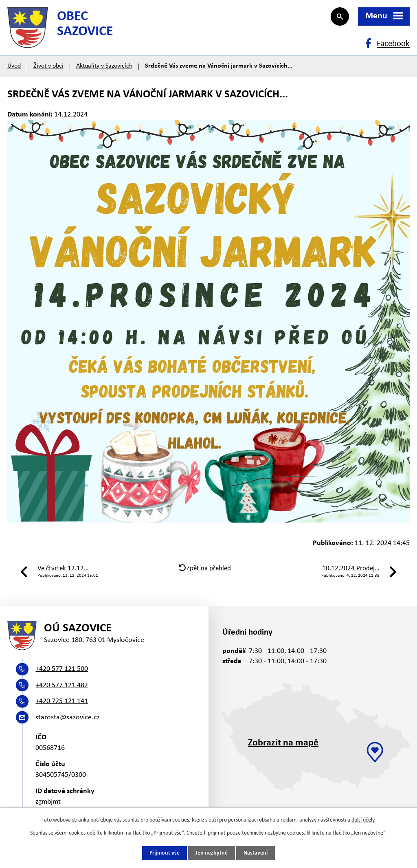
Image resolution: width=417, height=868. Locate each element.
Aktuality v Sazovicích (104, 66)
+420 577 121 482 (62, 685)
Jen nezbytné (212, 853)
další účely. (364, 820)
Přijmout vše (165, 853)
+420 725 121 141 (62, 701)
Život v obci (48, 66)
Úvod (14, 66)
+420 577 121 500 (62, 669)
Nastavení (256, 853)
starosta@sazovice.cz (68, 717)
